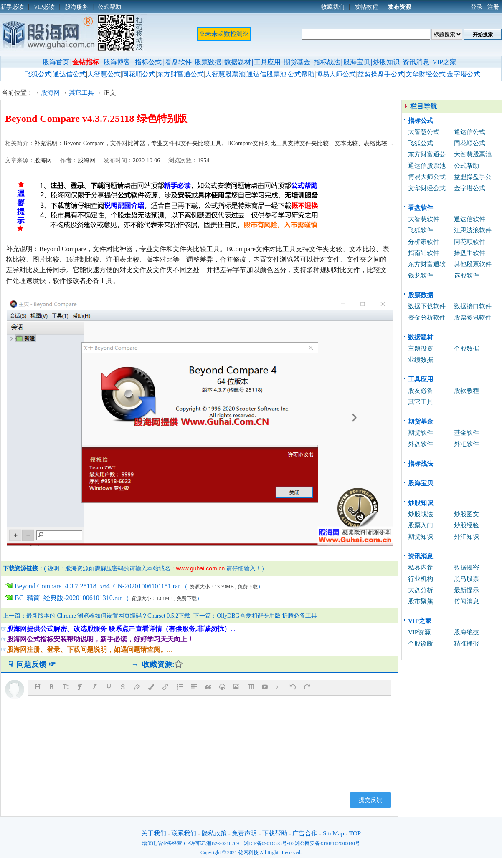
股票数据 (208, 62)
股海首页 (56, 62)
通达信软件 (470, 219)
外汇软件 (467, 444)
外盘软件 (421, 444)
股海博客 (117, 62)
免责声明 (244, 833)
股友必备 (421, 391)
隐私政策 (214, 833)
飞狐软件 (421, 230)
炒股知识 (386, 62)
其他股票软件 (473, 264)
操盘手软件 (470, 253)
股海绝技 (467, 632)
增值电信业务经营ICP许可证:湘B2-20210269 (190, 843)
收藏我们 (333, 7)
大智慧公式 (104, 74)
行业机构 (421, 579)
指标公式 (148, 62)
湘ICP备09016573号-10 (269, 843)
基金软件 (467, 433)
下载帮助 (275, 833)
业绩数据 (421, 360)
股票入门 (421, 525)
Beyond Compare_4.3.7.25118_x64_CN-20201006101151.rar (98, 586)
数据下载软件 (427, 306)
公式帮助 (301, 74)
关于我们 (154, 833)
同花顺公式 (139, 74)
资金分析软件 (427, 318)
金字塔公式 (464, 74)
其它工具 (81, 93)
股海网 (50, 93)
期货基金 (297, 62)
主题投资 (421, 348)
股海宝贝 (357, 62)
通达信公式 (69, 74)
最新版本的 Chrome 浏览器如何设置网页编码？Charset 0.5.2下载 (108, 616)
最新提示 (467, 590)
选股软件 (467, 275)
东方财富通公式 (180, 74)
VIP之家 (444, 62)
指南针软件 (424, 253)
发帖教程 (366, 7)
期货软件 (421, 433)
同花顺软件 (470, 242)
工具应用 (267, 62)
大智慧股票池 (225, 74)
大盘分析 (421, 590)
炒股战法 (421, 514)
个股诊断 (421, 643)
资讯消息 (416, 62)
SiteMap (333, 833)
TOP (355, 833)
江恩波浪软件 (473, 230)
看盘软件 (178, 62)
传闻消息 (467, 601)
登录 (477, 7)
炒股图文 (467, 514)
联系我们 (184, 833)
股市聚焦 (421, 601)
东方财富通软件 (427, 265)
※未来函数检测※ (224, 34)
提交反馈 (370, 800)
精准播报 (467, 643)
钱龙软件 (421, 275)
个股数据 (467, 348)
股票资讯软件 (473, 318)
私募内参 (421, 568)
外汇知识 (467, 537)
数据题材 (238, 62)
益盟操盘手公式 (381, 74)
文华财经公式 (426, 74)
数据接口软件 (473, 306)
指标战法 (327, 62)
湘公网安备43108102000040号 (327, 843)
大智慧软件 (424, 219)
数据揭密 (467, 568)
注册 (493, 7)
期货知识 (421, 537)
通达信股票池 (266, 74)
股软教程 (467, 391)
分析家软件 (424, 242)
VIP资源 (419, 632)
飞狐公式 (38, 74)
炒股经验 (467, 525)
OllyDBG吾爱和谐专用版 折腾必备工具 (267, 616)
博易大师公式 (336, 74)
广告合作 (305, 833)
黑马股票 (467, 579)
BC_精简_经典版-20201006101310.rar (68, 598)
